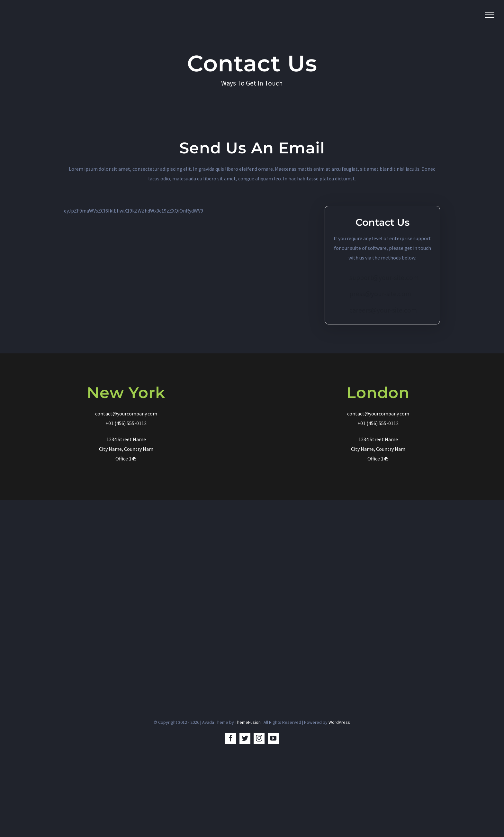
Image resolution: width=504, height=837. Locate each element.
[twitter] (245, 738)
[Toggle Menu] (490, 15)
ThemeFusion (248, 722)
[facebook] (231, 738)
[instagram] (259, 738)
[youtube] (273, 738)
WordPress (339, 722)
